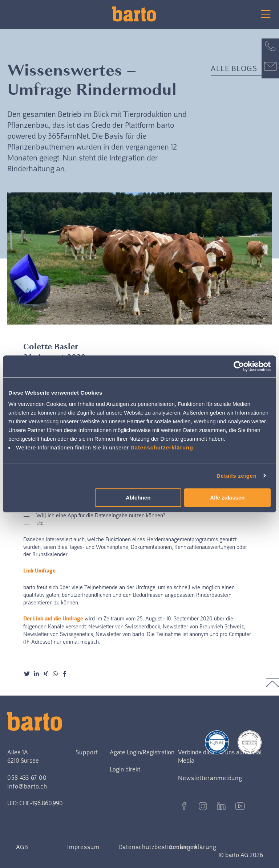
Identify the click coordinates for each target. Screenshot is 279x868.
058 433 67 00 (27, 778)
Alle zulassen (227, 498)
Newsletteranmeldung (210, 778)
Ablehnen (138, 498)
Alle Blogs (234, 68)
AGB (22, 847)
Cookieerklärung (193, 847)
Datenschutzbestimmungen (158, 847)
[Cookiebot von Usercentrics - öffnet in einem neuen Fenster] (239, 366)
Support (87, 752)
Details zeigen (237, 476)
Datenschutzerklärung (162, 447)
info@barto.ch (27, 786)
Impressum (83, 847)
